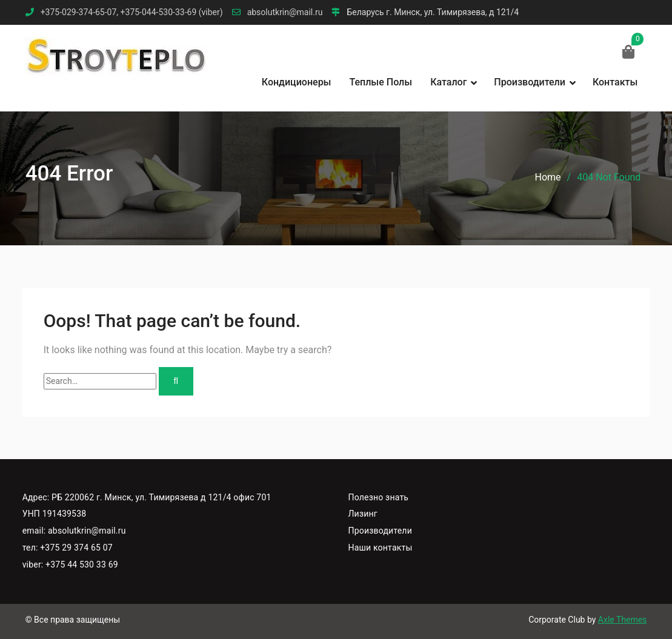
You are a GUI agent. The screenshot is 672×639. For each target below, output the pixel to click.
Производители (530, 82)
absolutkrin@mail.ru (285, 12)
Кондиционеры (297, 82)
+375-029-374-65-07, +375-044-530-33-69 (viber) (132, 12)
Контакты (615, 82)
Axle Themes (623, 620)
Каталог (448, 82)
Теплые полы (381, 82)
